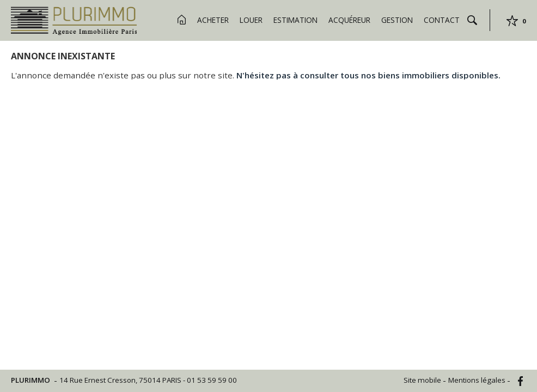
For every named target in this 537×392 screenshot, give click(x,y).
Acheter (213, 20)
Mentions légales (478, 380)
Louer (251, 20)
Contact (442, 20)
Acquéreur (349, 20)
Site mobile (423, 380)
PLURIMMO (31, 380)
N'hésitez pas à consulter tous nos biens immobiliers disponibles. (368, 75)
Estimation (295, 20)
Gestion (397, 20)
